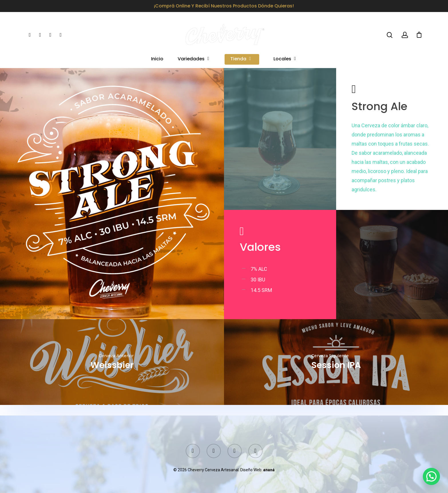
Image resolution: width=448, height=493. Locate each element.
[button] (431, 476)
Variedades (194, 59)
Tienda (241, 59)
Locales (285, 59)
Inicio (157, 59)
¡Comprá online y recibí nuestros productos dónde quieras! (224, 6)
